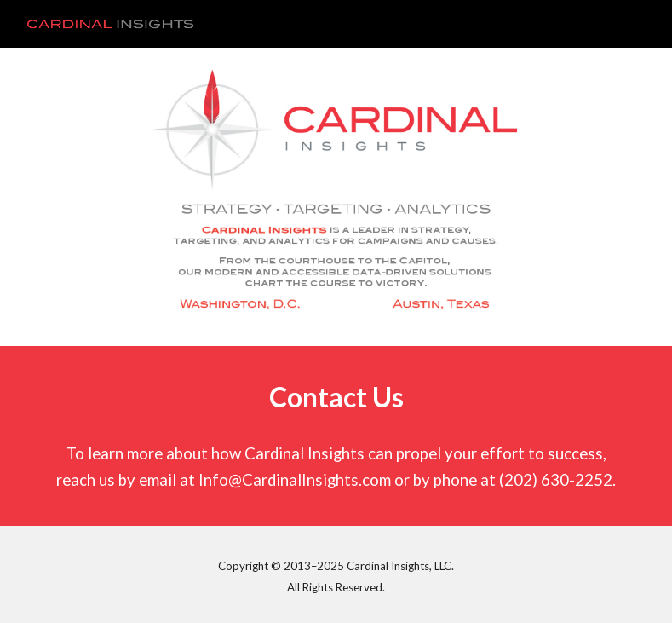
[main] (336, 398)
